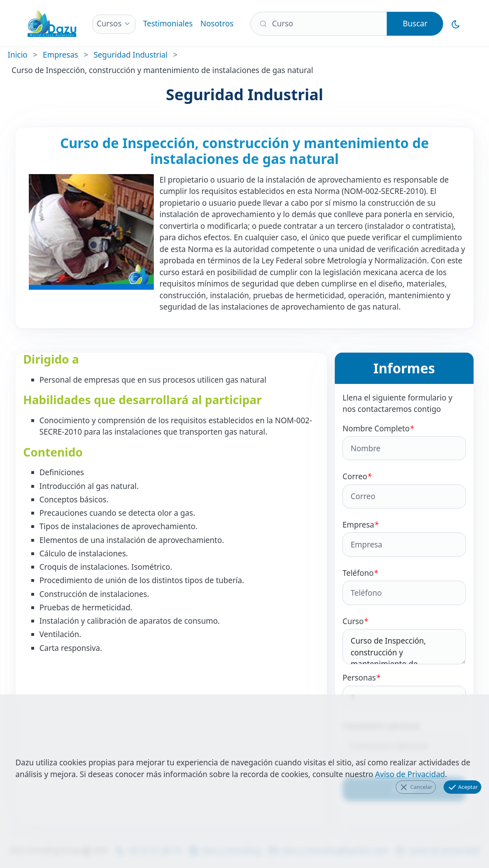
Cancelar (416, 787)
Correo (404, 490)
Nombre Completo (404, 442)
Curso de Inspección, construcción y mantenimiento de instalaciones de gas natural (404, 647)
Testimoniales (168, 24)
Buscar (415, 24)
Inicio (18, 55)
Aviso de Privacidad (410, 774)
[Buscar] (319, 24)
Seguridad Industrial (131, 55)
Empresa (404, 538)
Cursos (109, 24)
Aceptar (463, 787)
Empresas (61, 55)
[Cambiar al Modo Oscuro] (456, 24)
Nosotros (217, 24)
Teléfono (404, 586)
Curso (404, 640)
